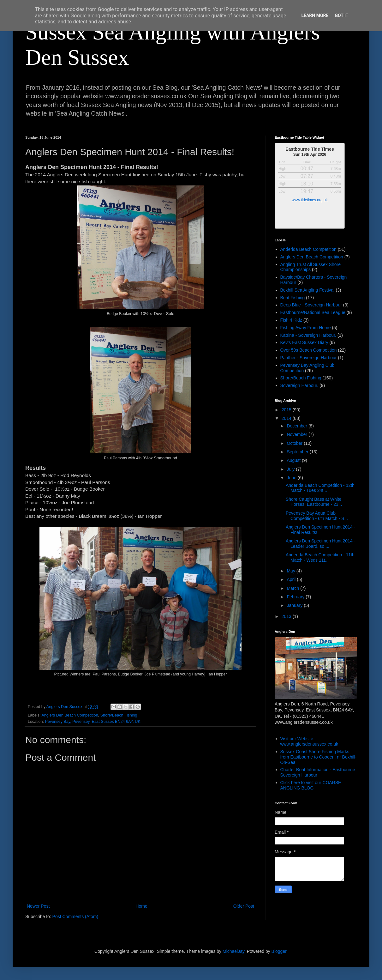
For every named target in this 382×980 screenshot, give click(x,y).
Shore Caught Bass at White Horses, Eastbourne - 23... (314, 502)
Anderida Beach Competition (308, 249)
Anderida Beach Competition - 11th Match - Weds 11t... (320, 557)
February (296, 597)
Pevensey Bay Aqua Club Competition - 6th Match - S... (317, 516)
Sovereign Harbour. (299, 385)
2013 (287, 616)
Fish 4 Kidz (291, 320)
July (291, 469)
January (295, 605)
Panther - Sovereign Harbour (309, 358)
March (293, 588)
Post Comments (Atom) (75, 916)
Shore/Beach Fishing (119, 715)
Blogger (279, 951)
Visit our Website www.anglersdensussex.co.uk (309, 741)
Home (141, 906)
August (294, 460)
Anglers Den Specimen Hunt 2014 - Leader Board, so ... (320, 544)
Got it (341, 15)
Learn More (315, 15)
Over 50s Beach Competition (309, 350)
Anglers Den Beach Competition (70, 715)
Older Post (244, 906)
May (291, 571)
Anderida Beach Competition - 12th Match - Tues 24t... (320, 488)
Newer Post (38, 906)
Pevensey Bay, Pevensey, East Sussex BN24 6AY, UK (93, 722)
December (297, 426)
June (292, 478)
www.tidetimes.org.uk (310, 200)
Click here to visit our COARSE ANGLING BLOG (311, 785)
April (292, 579)
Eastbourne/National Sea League (313, 312)
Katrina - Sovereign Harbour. (308, 335)
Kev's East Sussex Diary (304, 342)
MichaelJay (233, 951)
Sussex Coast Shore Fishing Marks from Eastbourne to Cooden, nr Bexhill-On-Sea (319, 757)
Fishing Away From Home (306, 328)
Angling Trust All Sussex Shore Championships (310, 267)
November (297, 434)
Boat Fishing (293, 298)
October (295, 443)
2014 (287, 418)
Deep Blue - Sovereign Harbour (311, 305)
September (298, 452)
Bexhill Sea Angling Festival (307, 290)
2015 (287, 410)
